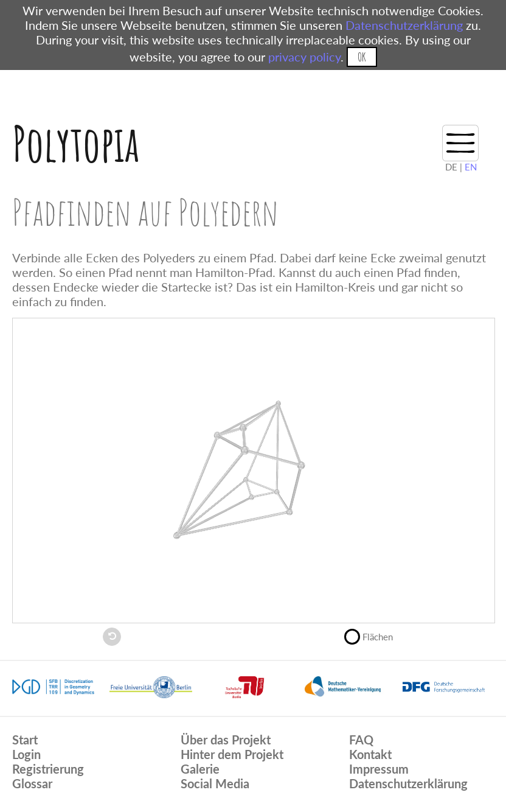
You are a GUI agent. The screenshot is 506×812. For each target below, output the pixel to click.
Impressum (379, 769)
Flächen (374, 635)
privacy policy (304, 57)
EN (471, 167)
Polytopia (76, 143)
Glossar (32, 783)
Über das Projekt (226, 740)
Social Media (215, 783)
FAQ (361, 740)
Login (26, 754)
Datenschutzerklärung (404, 25)
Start (25, 740)
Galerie (200, 769)
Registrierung (48, 769)
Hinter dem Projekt (232, 754)
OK (362, 57)
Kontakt (370, 754)
